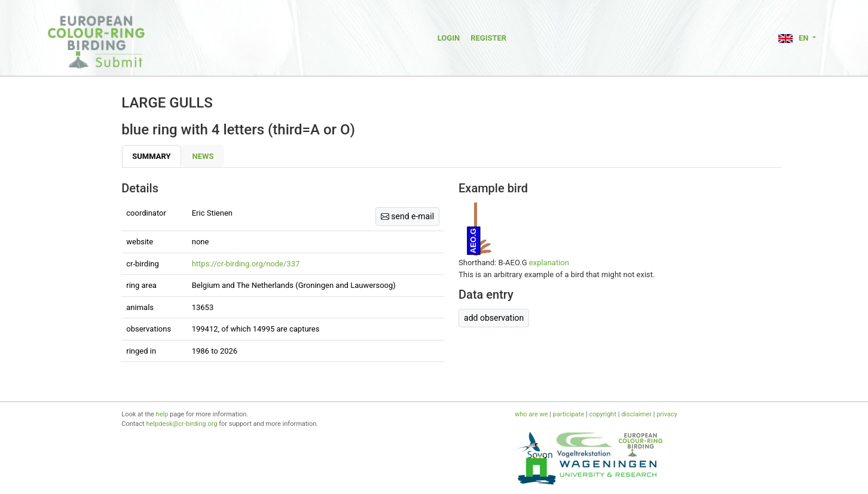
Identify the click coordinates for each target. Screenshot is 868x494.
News (203, 156)
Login (449, 38)
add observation (494, 318)
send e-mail (407, 216)
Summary (151, 156)
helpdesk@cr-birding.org (181, 424)
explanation (549, 263)
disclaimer (636, 414)
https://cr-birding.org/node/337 (246, 264)
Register (488, 38)
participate (569, 414)
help (162, 414)
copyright (603, 414)
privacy (667, 414)
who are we (531, 414)
